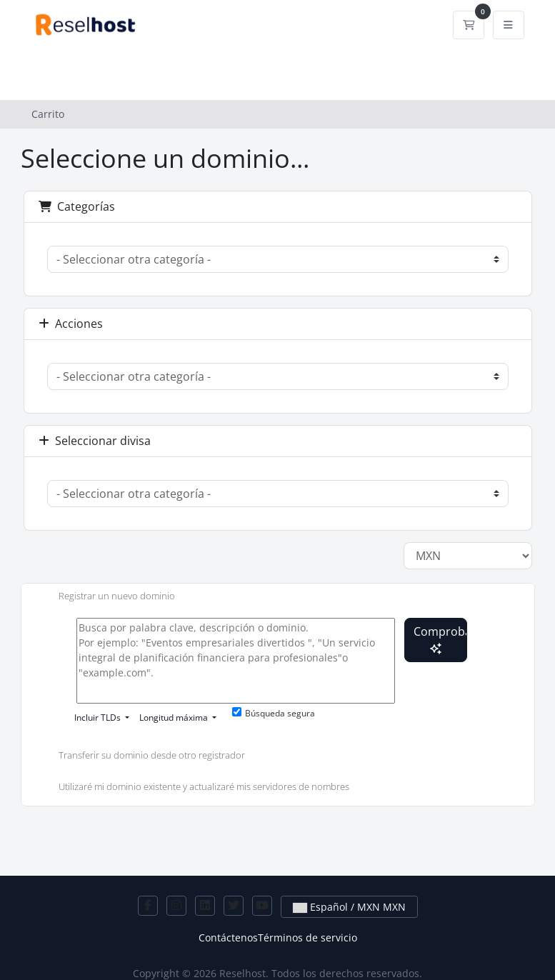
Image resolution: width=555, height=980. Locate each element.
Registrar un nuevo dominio (105, 597)
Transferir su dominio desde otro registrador (140, 756)
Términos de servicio (307, 937)
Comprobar (440, 639)
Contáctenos (228, 937)
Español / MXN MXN (349, 907)
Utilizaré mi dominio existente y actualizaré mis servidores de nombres (192, 788)
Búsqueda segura (274, 713)
